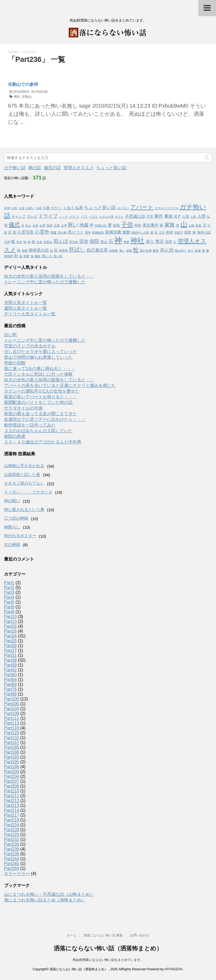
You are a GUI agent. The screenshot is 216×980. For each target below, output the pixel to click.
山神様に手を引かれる (24, 466)
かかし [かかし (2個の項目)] (56, 208)
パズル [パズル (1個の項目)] (93, 217)
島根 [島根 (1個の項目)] (198, 225)
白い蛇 (10, 335)
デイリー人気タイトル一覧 (30, 314)
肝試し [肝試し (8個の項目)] (77, 250)
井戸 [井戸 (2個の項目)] (177, 216)
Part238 (12, 849)
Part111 (12, 718)
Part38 (10, 660)
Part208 (12, 786)
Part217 (12, 815)
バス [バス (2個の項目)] (84, 216)
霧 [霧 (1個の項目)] (208, 251)
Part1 (9, 583)
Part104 (12, 709)
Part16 (10, 631)
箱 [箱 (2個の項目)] (19, 250)
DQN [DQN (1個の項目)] (7, 208)
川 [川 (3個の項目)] (205, 225)
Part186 (12, 752)
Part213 (12, 805)
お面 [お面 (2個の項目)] (46, 208)
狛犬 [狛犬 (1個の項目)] (19, 242)
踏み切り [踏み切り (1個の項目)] (181, 251)
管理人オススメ (79, 168)
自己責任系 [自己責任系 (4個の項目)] (97, 250)
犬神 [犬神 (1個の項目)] (7, 242)
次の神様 (12, 544)
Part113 (12, 723)
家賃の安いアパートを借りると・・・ (41, 397)
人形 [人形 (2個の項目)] (186, 216)
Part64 (10, 680)
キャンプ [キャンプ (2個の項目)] (19, 216)
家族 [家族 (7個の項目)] (170, 225)
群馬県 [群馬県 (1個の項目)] (63, 251)
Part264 (12, 868)
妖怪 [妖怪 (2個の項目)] (116, 225)
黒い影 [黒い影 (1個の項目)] (58, 256)
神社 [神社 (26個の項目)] (137, 241)
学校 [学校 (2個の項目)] (138, 225)
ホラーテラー (17, 874)
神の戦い (12, 501)
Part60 (10, 675)
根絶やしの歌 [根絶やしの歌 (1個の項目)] (140, 232)
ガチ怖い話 (15, 168)
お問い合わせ (140, 935)
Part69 (10, 684)
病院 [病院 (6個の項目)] (94, 241)
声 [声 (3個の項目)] (92, 225)
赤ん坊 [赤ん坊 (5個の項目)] (167, 250)
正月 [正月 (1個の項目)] (162, 232)
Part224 (12, 825)
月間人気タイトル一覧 (25, 303)
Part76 (10, 689)
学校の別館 (15, 363)
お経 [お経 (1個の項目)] (39, 208)
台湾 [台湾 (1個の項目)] (64, 225)
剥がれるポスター (20, 536)
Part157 (12, 743)
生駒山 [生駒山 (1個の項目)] (48, 242)
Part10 (10, 617)
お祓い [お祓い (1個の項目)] (30, 208)
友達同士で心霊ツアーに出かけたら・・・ (45, 419)
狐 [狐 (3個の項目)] (13, 242)
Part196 (12, 767)
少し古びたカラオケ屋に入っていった (41, 352)
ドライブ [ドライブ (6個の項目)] (48, 216)
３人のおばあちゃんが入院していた (38, 431)
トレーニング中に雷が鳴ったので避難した (45, 282)
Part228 (12, 830)
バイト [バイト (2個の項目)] (74, 216)
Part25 (10, 641)
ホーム (72, 935)
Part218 (12, 820)
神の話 (35, 168)
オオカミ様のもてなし (24, 483)
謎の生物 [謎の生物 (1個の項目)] (146, 251)
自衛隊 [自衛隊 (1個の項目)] (113, 251)
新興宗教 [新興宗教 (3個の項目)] (113, 232)
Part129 (12, 733)
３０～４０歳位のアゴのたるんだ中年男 (43, 442)
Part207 (12, 781)
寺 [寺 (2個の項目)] (177, 225)
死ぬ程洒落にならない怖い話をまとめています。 (108, 960)
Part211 (12, 796)
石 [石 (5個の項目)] (111, 241)
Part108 (12, 713)
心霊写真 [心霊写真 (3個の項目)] (25, 232)
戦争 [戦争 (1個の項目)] (88, 232)
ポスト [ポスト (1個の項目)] (119, 217)
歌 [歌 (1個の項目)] (156, 232)
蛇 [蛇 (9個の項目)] (136, 250)
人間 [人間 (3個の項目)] (202, 216)
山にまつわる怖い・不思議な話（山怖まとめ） (49, 894)
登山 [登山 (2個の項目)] (104, 242)
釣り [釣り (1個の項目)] (191, 251)
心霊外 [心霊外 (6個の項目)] (42, 232)
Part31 (10, 655)
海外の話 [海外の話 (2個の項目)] (204, 232)
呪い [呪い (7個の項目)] (73, 225)
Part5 (9, 602)
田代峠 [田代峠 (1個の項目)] (74, 242)
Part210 (12, 791)
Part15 (10, 626)
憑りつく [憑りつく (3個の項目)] (76, 232)
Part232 (12, 839)
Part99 (10, 694)
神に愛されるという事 (24, 510)
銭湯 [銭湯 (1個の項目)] (198, 251)
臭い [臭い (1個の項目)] (122, 251)
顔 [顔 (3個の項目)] (16, 256)
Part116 (12, 728)
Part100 (12, 699)
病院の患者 (15, 436)
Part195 (12, 762)
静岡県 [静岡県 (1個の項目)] (8, 256)
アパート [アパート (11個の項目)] (142, 207)
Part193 (12, 757)
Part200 (12, 772)
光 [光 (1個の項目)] (23, 225)
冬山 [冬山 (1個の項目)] (28, 225)
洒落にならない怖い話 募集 (103, 935)
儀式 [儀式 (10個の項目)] (14, 225)
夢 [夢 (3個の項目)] (110, 225)
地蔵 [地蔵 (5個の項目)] (84, 225)
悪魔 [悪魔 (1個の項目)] (53, 232)
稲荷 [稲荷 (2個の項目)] (169, 242)
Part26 (10, 646)
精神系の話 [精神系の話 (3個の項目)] (39, 250)
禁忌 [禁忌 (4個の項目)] (160, 241)
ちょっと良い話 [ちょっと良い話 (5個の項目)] (100, 207)
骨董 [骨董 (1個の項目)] (26, 256)
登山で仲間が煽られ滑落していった (38, 357)
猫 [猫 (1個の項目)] (29, 242)
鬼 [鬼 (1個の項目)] (32, 256)
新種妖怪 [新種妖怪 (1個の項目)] (98, 232)
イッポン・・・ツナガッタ (28, 492)
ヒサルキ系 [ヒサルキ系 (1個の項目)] (106, 217)
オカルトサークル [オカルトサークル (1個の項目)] (167, 208)
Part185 (12, 747)
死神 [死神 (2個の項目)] (169, 232)
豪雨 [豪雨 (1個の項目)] (156, 251)
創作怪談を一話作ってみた (30, 425)
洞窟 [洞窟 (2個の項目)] (188, 232)
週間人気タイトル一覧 (25, 308)
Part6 (9, 607)
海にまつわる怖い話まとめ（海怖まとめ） (45, 900)
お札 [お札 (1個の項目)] (14, 208)
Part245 (12, 864)
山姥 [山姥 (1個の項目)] (191, 225)
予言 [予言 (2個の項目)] (150, 216)
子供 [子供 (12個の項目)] (127, 225)
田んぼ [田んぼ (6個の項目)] (61, 241)
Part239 (12, 854)
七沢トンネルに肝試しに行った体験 (38, 374)
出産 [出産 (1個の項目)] (35, 225)
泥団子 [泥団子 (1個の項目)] (179, 232)
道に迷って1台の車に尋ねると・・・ (40, 369)
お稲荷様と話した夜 (22, 475)
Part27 (10, 651)
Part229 (12, 835)
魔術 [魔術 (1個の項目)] (38, 256)
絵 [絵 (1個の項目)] (52, 251)
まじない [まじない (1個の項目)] (123, 208)
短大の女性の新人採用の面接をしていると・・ (49, 276)
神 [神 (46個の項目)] (118, 240)
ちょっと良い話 (111, 168)
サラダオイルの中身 (23, 408)
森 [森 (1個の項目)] (152, 232)
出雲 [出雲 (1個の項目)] (42, 225)
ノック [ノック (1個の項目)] (63, 217)
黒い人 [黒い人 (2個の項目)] (47, 256)
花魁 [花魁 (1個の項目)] (129, 251)
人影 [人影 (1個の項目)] (193, 217)
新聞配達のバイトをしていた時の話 (38, 402)
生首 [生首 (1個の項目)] (39, 242)
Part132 (12, 738)
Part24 (10, 636)
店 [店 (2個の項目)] (10, 232)
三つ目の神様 (16, 518)
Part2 (9, 588)
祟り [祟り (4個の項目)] (150, 241)
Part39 (10, 665)
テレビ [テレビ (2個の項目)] (32, 216)
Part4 (9, 597)
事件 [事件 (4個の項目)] (159, 216)
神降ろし (12, 527)
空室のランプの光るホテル (30, 346)
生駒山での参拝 (23, 84)
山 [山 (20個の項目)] (184, 224)
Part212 (12, 801)
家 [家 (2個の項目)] (161, 225)
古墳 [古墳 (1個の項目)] (57, 225)
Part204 (12, 776)
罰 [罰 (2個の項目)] (56, 250)
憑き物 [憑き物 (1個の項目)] (62, 232)
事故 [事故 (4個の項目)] (169, 216)
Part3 (9, 592)
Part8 (9, 612)
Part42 (10, 670)
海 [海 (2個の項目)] (194, 232)
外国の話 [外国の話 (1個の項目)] (101, 225)
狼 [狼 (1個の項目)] (25, 242)
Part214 (12, 810)
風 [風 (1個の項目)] (21, 256)
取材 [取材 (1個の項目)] (50, 225)
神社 (17, 97)
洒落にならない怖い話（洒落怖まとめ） (108, 948)
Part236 (42, 92)
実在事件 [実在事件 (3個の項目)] (151, 225)
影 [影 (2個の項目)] (15, 232)
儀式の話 (52, 168)
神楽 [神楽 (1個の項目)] (126, 242)
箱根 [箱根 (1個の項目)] (25, 251)
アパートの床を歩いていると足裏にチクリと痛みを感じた (60, 385)
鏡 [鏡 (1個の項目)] (204, 251)
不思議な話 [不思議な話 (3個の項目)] (135, 216)
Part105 (12, 704)
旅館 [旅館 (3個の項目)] (126, 232)
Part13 (10, 621)
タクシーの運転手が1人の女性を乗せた (42, 391)
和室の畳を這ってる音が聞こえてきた (41, 414)
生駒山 (27, 97)
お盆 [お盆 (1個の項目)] (22, 208)
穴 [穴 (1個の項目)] (175, 242)
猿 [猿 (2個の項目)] (33, 242)
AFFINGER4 (173, 969)
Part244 (12, 859)
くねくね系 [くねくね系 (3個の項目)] (73, 208)
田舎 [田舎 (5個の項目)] (84, 241)
